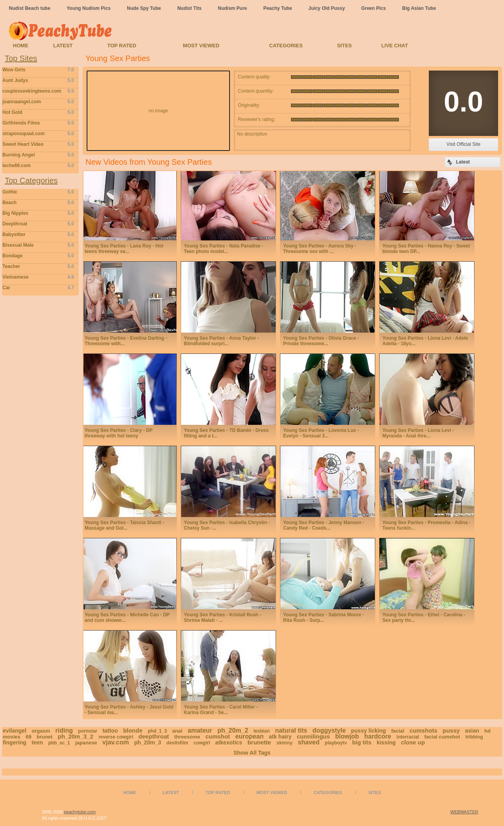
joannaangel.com (38, 102)
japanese (86, 743)
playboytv (336, 743)
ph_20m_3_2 (76, 736)
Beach (38, 203)
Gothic (38, 192)
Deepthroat (38, 224)
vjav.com (116, 742)
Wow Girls (38, 70)
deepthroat (154, 736)
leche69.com (38, 166)
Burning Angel (38, 155)
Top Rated (122, 46)
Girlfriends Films (38, 123)
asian (472, 731)
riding (64, 730)
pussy (451, 730)
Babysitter (38, 234)
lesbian (262, 731)
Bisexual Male (38, 245)
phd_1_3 (157, 731)
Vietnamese (38, 277)
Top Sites (21, 58)
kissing (386, 742)
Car (38, 288)
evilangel (15, 731)
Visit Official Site (463, 144)
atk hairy (280, 737)
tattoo (110, 731)
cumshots (423, 730)
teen (37, 742)
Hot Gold (38, 112)
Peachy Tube (278, 8)
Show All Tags (252, 753)
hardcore (378, 736)
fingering (15, 742)
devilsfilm (177, 743)
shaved (309, 742)
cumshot (218, 736)
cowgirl (202, 743)
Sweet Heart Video (38, 144)
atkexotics (229, 742)
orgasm (41, 731)
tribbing (474, 737)
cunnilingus (313, 736)
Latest (63, 46)
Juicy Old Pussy (327, 8)
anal (177, 731)
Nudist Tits (189, 8)
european (249, 736)
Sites (345, 46)
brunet (44, 737)
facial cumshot (442, 737)
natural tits (291, 730)
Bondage (38, 256)
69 (28, 737)
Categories (286, 46)
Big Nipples (38, 213)
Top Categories (31, 180)
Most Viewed (201, 46)
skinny (284, 743)
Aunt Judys (38, 80)
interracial (408, 737)
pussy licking (368, 731)
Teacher (38, 266)
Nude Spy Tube (144, 8)
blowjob (347, 736)
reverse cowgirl (116, 737)
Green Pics (373, 8)
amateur (200, 730)
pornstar (88, 731)
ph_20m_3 (148, 742)
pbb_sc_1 (59, 743)
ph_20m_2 (233, 730)
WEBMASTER (464, 812)
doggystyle (329, 730)
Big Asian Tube (419, 8)
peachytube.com (80, 812)
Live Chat (395, 46)
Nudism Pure (232, 8)
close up (413, 742)
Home (21, 46)
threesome (187, 737)
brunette (259, 742)
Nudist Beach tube (30, 8)
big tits (362, 742)
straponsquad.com (38, 134)
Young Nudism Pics (89, 8)
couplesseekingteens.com (38, 91)
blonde (133, 730)
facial (397, 731)
